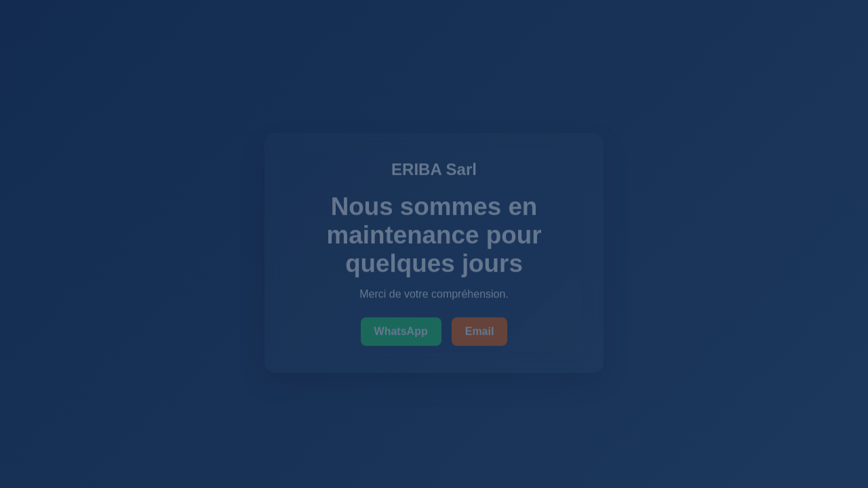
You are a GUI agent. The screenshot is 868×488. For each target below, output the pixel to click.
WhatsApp (401, 332)
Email (480, 332)
